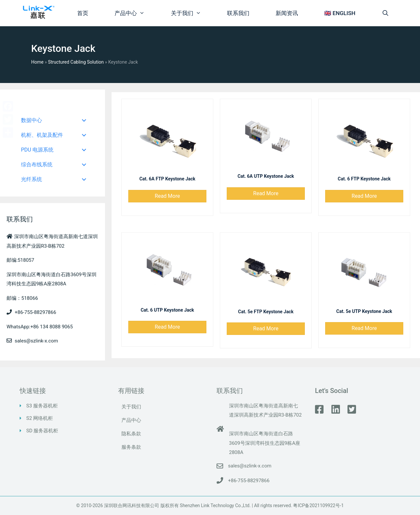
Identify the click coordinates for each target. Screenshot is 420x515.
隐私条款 (131, 434)
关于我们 (193, 13)
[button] (167, 196)
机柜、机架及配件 (42, 135)
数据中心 (31, 120)
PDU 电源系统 (37, 150)
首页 (83, 13)
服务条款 (131, 447)
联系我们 (238, 13)
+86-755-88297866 (249, 481)
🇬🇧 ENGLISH (340, 13)
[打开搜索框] (385, 13)
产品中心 (136, 13)
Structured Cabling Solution (76, 62)
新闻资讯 (287, 13)
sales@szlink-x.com (250, 466)
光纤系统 (31, 179)
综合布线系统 (37, 165)
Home (37, 62)
